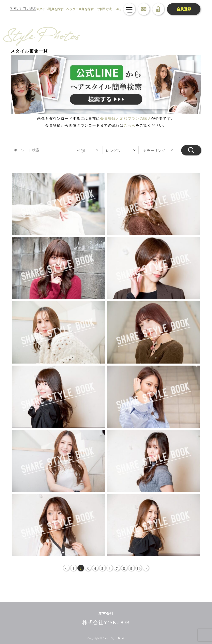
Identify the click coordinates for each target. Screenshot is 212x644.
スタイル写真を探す (48, 9)
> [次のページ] (146, 568)
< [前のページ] (66, 568)
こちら (130, 125)
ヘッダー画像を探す (78, 9)
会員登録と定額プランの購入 (126, 119)
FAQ (116, 9)
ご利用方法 (102, 9)
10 (139, 568)
